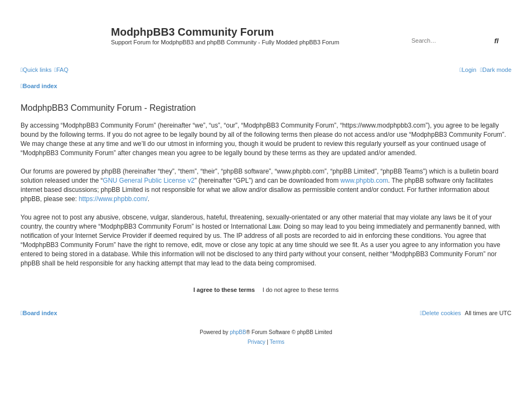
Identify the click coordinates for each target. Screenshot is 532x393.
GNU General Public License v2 (149, 181)
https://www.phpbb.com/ (113, 199)
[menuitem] (61, 70)
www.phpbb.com (364, 181)
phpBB (238, 332)
